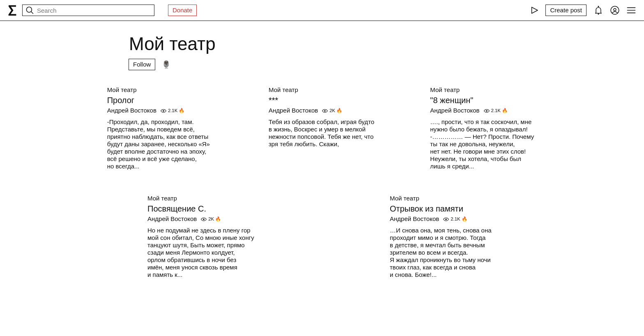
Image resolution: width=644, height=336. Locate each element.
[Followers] (166, 64)
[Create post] (566, 10)
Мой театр (122, 90)
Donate (182, 10)
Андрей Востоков (132, 110)
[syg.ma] (12, 10)
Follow (142, 64)
